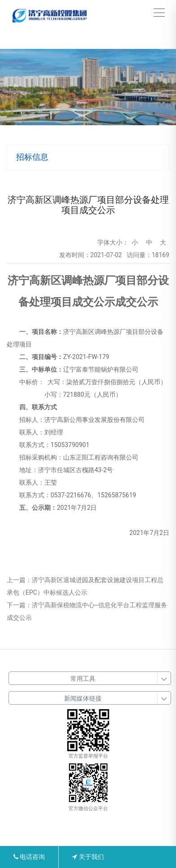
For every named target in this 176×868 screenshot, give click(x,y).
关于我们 (88, 857)
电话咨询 (29, 857)
